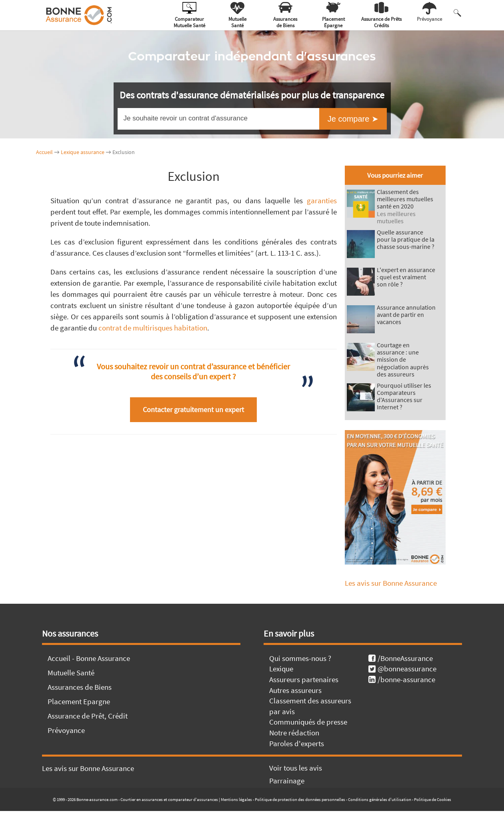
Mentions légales (236, 799)
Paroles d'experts (297, 743)
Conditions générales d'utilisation (380, 799)
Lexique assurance (83, 152)
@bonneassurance (402, 669)
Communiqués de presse (308, 722)
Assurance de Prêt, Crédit (88, 716)
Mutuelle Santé (71, 673)
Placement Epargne (79, 701)
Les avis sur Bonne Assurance (391, 583)
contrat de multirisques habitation (153, 328)
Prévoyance (66, 730)
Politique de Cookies (433, 799)
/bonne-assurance (402, 679)
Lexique (281, 669)
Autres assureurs (295, 690)
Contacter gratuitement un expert (193, 409)
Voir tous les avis (296, 768)
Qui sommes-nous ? (300, 658)
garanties (322, 200)
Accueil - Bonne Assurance (89, 658)
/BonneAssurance (401, 658)
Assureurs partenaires (304, 679)
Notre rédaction (294, 733)
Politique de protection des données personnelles (300, 799)
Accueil (44, 152)
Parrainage (287, 781)
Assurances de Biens (80, 687)
